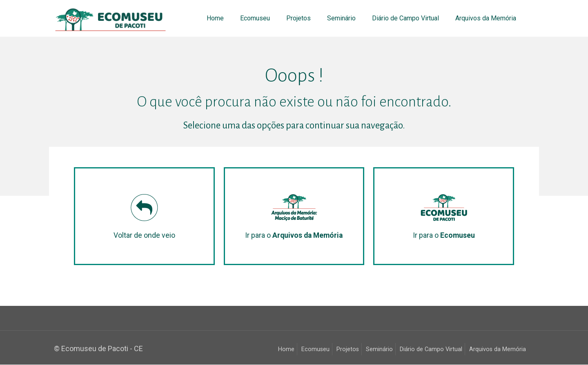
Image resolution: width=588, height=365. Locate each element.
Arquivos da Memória (498, 350)
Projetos (348, 350)
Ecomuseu (315, 350)
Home (286, 350)
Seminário (379, 350)
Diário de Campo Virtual (431, 350)
